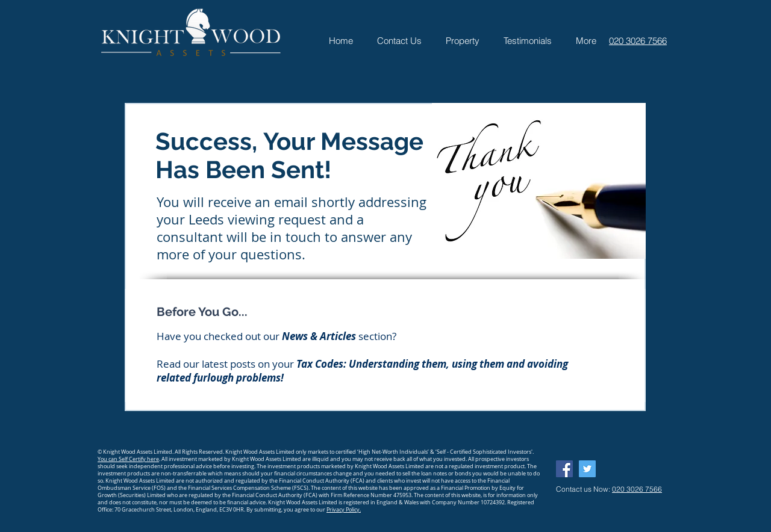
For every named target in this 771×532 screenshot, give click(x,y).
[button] (463, 41)
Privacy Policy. (344, 510)
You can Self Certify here (128, 459)
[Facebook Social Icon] (564, 469)
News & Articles (319, 336)
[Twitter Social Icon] (587, 469)
